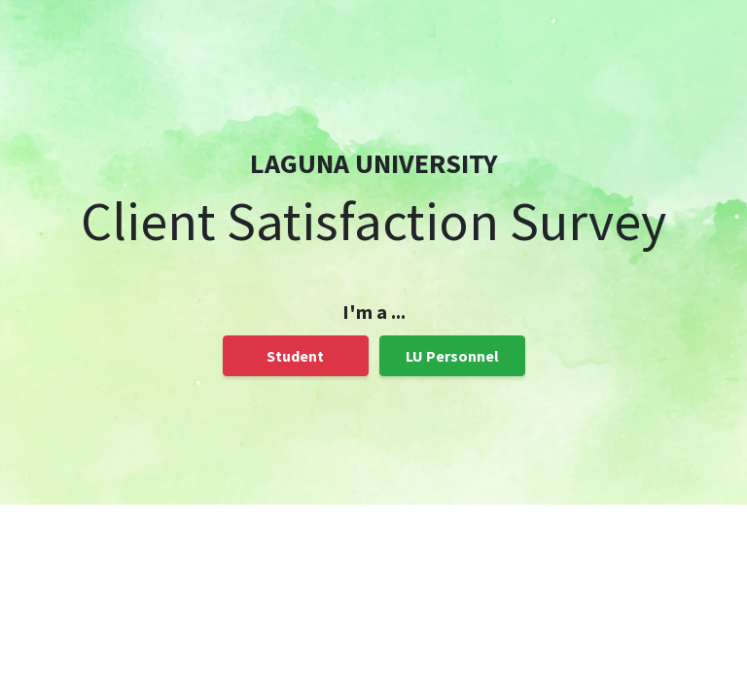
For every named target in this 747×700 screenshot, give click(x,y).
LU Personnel (452, 356)
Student (295, 356)
